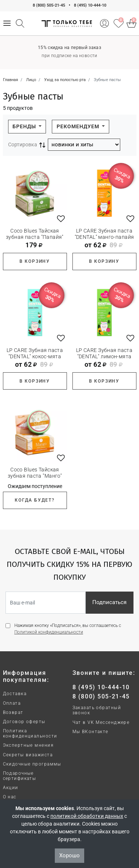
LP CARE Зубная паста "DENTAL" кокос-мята (35, 353)
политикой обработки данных (87, 816)
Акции (11, 788)
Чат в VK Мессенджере (101, 722)
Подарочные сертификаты (20, 776)
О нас (10, 797)
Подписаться (109, 602)
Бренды (25, 126)
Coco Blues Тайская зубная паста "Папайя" (35, 234)
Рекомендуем (79, 126)
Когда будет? (35, 500)
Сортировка (23, 144)
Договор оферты (24, 722)
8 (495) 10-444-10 (90, 5)
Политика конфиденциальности (30, 733)
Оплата (12, 703)
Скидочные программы (32, 764)
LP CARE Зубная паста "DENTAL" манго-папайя (104, 234)
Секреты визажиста (28, 755)
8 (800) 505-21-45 (49, 5)
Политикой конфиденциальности (49, 632)
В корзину (35, 261)
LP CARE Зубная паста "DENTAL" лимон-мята (104, 353)
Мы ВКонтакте (90, 732)
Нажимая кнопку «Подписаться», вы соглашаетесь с (68, 629)
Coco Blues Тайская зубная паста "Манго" (35, 473)
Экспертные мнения (28, 745)
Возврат (13, 712)
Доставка (15, 694)
